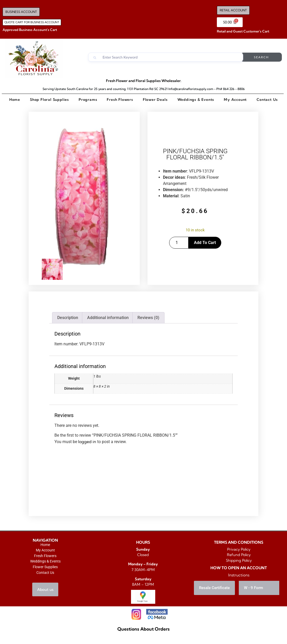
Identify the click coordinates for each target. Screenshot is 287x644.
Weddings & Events (196, 100)
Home (15, 100)
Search (261, 57)
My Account (235, 100)
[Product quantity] (179, 243)
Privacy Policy (239, 549)
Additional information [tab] (108, 318)
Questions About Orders (143, 629)
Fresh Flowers (120, 100)
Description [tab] (68, 318)
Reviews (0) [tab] (148, 318)
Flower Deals (155, 100)
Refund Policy (239, 555)
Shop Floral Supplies (49, 100)
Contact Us (267, 100)
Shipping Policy (239, 560)
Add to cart (205, 243)
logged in (87, 442)
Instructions (239, 575)
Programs (88, 100)
